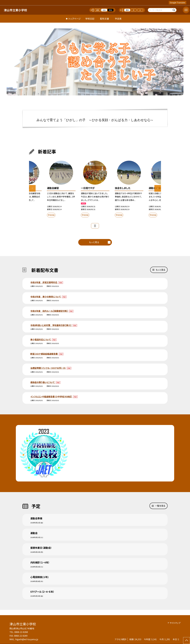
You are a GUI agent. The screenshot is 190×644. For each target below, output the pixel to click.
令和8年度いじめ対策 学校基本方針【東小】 (51, 325)
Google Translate (178, 3)
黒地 (111, 10)
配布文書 (104, 19)
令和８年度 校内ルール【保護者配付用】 (49, 311)
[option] (95, 62)
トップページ (75, 19)
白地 (104, 10)
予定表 (118, 19)
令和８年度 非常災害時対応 (44, 282)
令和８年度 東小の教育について (46, 297)
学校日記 (90, 19)
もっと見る (94, 242)
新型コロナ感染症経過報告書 (44, 354)
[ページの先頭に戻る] (187, 641)
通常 (98, 10)
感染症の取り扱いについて (43, 382)
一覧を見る (160, 506)
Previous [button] (32, 188)
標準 (127, 10)
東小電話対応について (41, 339)
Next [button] (158, 188)
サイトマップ (175, 623)
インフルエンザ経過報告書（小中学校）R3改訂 (51, 397)
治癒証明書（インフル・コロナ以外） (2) (48, 368)
